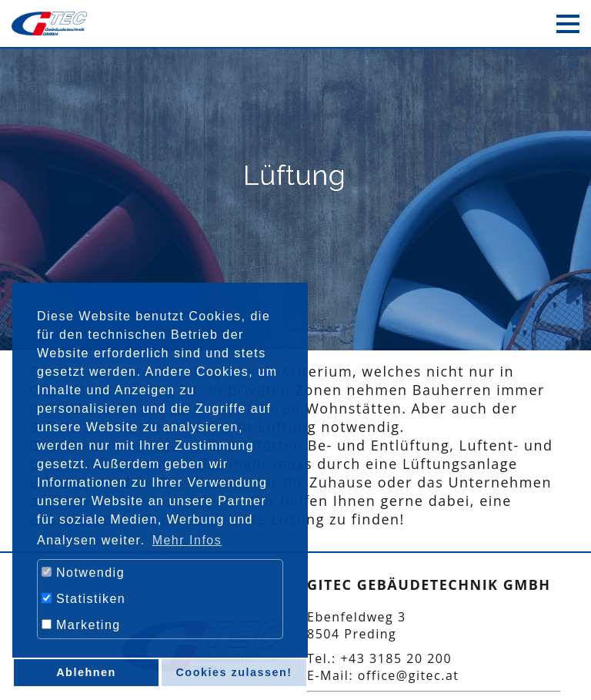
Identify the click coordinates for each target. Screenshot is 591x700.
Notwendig (83, 573)
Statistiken (83, 599)
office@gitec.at (409, 675)
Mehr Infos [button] (187, 540)
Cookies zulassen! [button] (234, 672)
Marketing (81, 625)
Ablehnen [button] (86, 672)
